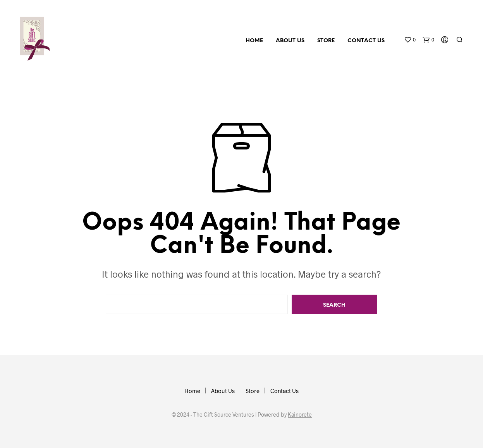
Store (326, 41)
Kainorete (300, 415)
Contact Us (366, 41)
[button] (410, 40)
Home (254, 41)
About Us (290, 41)
